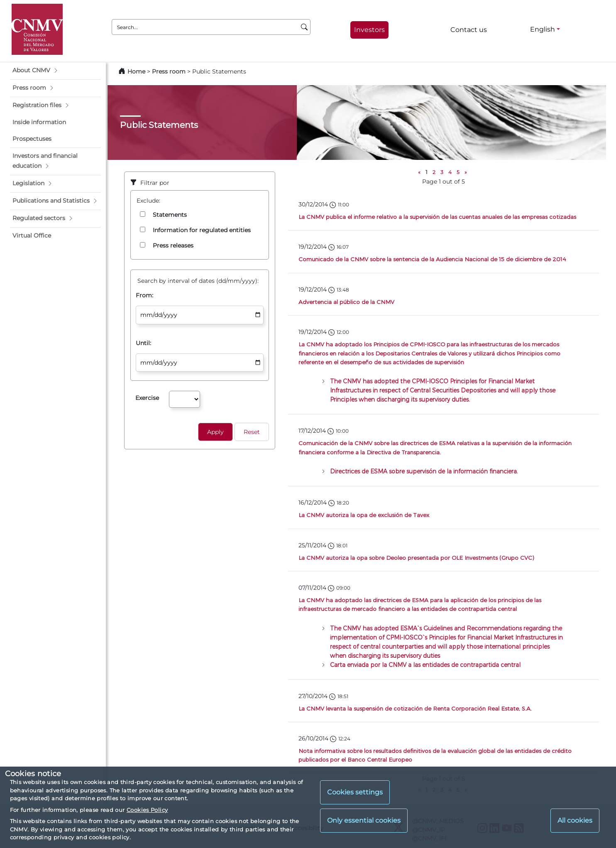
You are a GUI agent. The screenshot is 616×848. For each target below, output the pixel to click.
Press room (170, 71)
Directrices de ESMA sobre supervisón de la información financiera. (424, 471)
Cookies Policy (147, 810)
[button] (55, 71)
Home (136, 71)
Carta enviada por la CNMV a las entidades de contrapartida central (425, 665)
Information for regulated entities (202, 230)
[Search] (304, 27)
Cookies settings (355, 792)
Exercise (147, 398)
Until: (143, 343)
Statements (170, 215)
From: (144, 295)
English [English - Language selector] (543, 29)
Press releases (173, 245)
